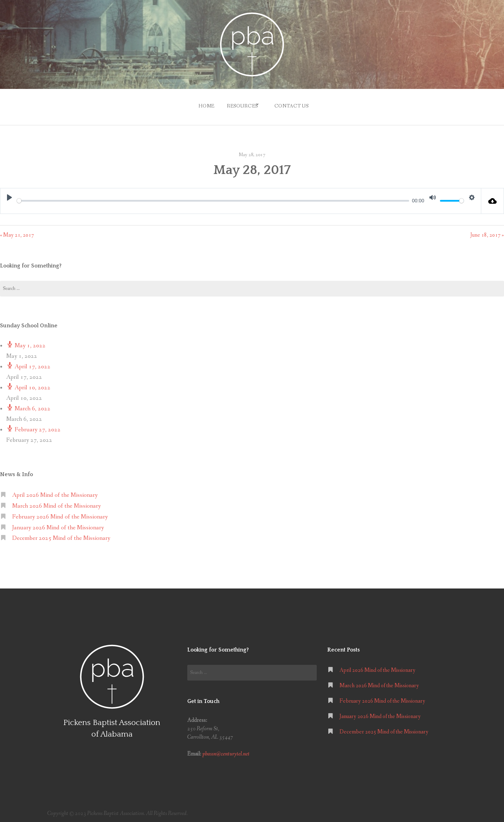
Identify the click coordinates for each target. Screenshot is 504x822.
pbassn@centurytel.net (226, 751)
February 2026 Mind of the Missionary (60, 513)
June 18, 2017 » (487, 232)
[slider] (213, 197)
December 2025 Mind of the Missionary (61, 535)
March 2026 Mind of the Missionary (57, 503)
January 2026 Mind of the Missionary (58, 524)
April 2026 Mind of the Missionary (55, 492)
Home (201, 104)
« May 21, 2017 (17, 232)
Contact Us (294, 104)
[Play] (9, 194)
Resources (239, 104)
